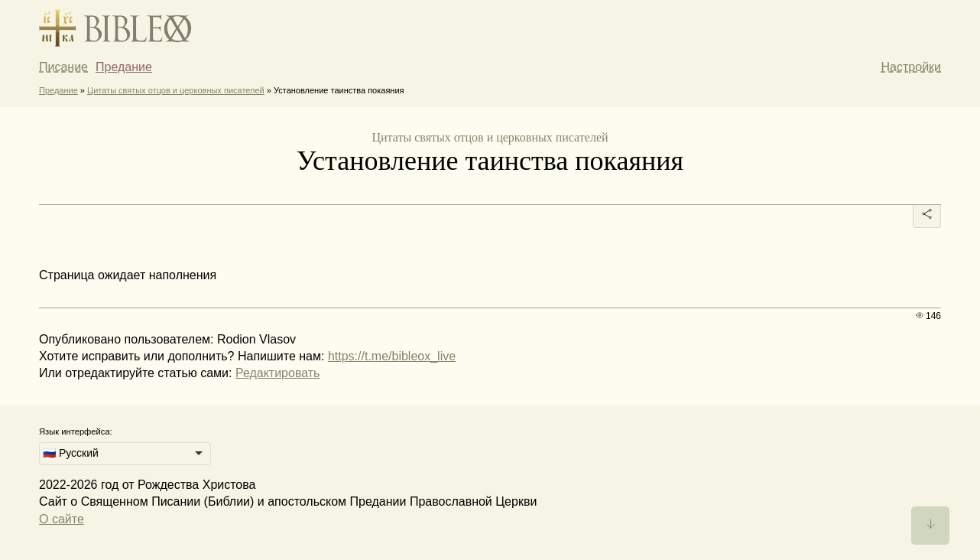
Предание (124, 67)
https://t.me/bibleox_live (392, 356)
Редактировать (278, 373)
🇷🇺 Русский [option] (71, 453)
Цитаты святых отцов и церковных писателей (176, 90)
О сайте (62, 519)
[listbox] (125, 454)
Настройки (911, 67)
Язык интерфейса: (76, 431)
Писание (63, 67)
